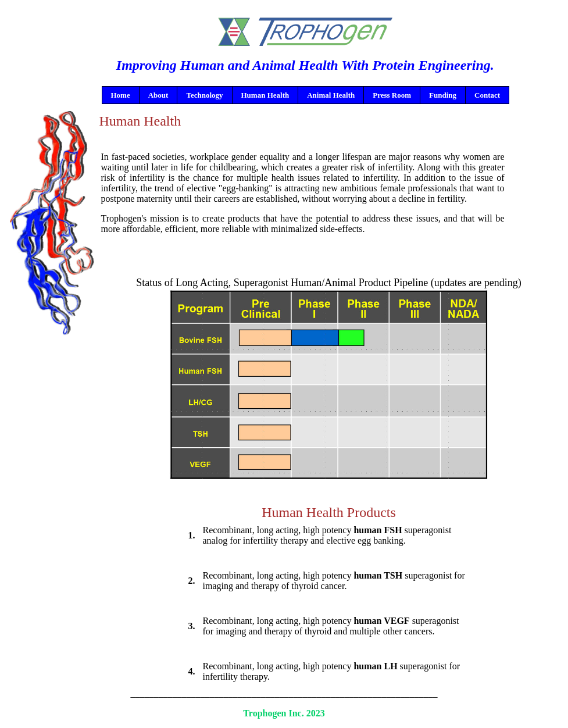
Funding (443, 95)
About (158, 95)
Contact (487, 95)
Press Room (392, 95)
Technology (204, 95)
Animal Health (331, 95)
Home (121, 95)
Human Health (265, 95)
